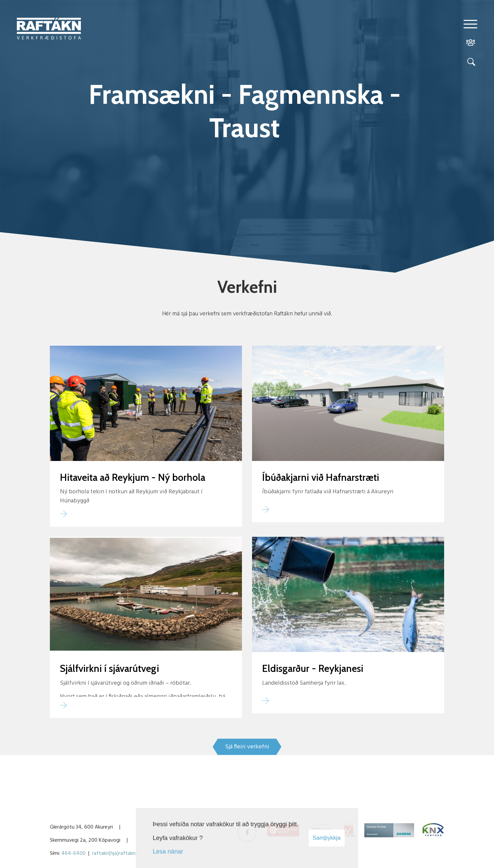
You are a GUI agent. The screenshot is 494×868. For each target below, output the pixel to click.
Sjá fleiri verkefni (247, 747)
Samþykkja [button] (327, 838)
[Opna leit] (470, 63)
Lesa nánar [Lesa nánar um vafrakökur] (168, 851)
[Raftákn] (49, 30)
